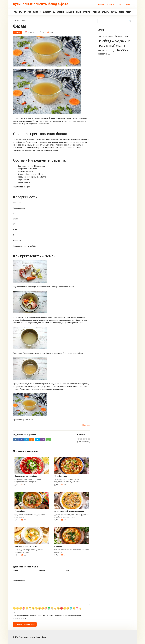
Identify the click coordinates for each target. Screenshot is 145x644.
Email (42, 571)
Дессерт (47, 12)
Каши (78, 12)
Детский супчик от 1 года (26, 546)
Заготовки (58, 12)
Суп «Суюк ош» (61, 476)
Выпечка (37, 12)
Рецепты (18, 12)
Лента (120, 4)
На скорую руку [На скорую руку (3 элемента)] (111, 51)
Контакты (111, 4)
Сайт (68, 571)
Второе (28, 12)
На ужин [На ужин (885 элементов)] (122, 50)
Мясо (122, 12)
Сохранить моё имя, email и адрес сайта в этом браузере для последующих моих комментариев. (47, 617)
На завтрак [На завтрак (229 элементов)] (121, 36)
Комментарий (19, 581)
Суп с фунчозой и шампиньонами (69, 511)
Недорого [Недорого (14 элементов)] (102, 54)
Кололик (58, 546)
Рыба (129, 12)
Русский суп (20, 511)
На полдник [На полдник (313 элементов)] (118, 41)
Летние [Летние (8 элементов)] (111, 37)
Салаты (105, 12)
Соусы (114, 12)
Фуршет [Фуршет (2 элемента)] (108, 54)
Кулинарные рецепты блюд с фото (41, 4)
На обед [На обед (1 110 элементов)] (104, 41)
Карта (128, 4)
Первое (96, 12)
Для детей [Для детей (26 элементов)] (102, 37)
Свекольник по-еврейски (26, 476)
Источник (86, 425)
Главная (101, 4)
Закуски (70, 12)
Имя (15, 571)
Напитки (87, 12)
